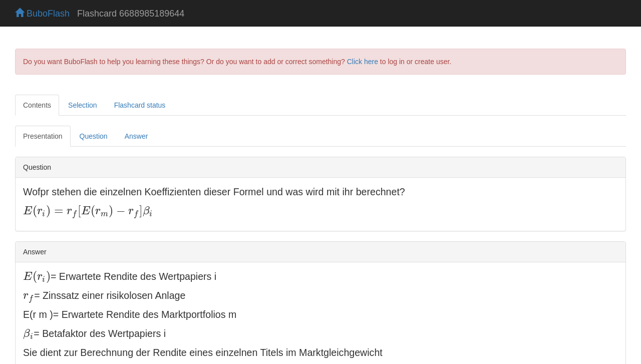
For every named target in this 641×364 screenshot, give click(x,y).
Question (94, 136)
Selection (83, 105)
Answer (136, 136)
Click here (363, 62)
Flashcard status (140, 105)
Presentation (43, 136)
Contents (37, 105)
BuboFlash (42, 14)
